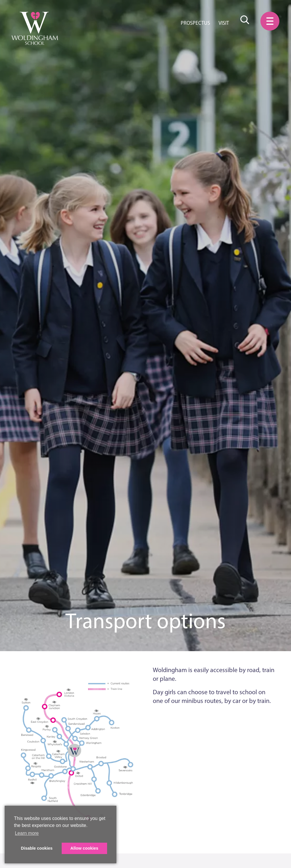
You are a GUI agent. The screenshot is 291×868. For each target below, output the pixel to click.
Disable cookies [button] (37, 848)
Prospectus (195, 23)
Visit (224, 23)
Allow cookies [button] (84, 848)
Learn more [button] (27, 833)
